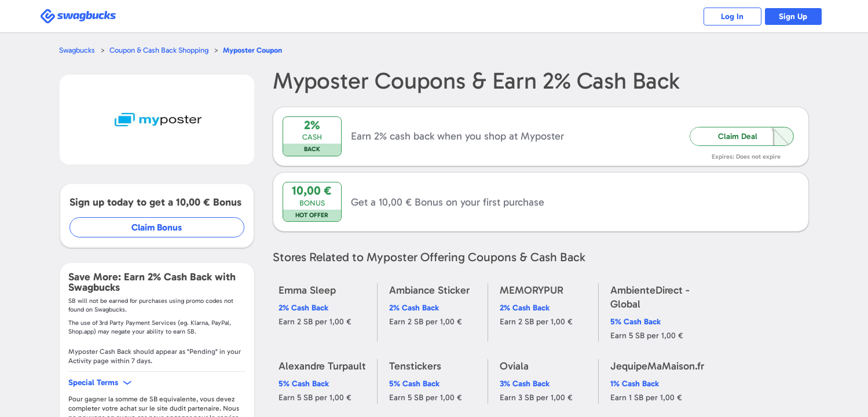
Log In (732, 17)
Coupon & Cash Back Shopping (159, 50)
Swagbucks (77, 50)
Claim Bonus (157, 227)
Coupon (252, 50)
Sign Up (793, 17)
